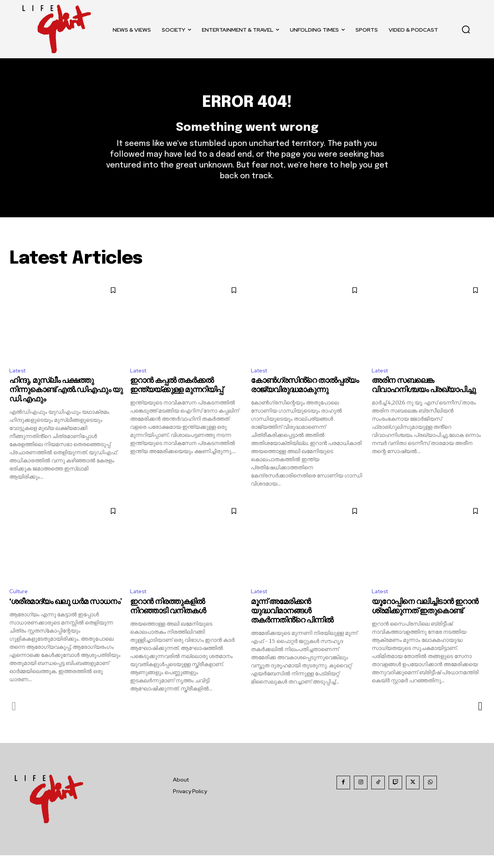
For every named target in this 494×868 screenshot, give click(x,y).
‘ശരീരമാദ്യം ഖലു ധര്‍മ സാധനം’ (65, 615)
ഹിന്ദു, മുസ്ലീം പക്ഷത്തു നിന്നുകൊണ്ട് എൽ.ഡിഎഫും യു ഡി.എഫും (66, 402)
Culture (20, 604)
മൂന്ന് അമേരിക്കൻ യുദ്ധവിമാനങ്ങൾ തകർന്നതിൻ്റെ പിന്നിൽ (292, 624)
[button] (466, 29)
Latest (19, 382)
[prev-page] (14, 719)
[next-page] (480, 719)
